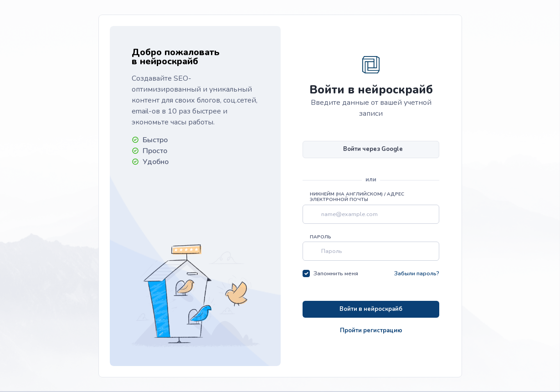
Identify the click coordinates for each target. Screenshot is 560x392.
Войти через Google (373, 149)
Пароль (321, 237)
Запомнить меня (336, 273)
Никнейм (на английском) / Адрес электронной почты (357, 197)
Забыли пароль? (417, 273)
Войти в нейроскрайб (371, 309)
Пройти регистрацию (371, 330)
